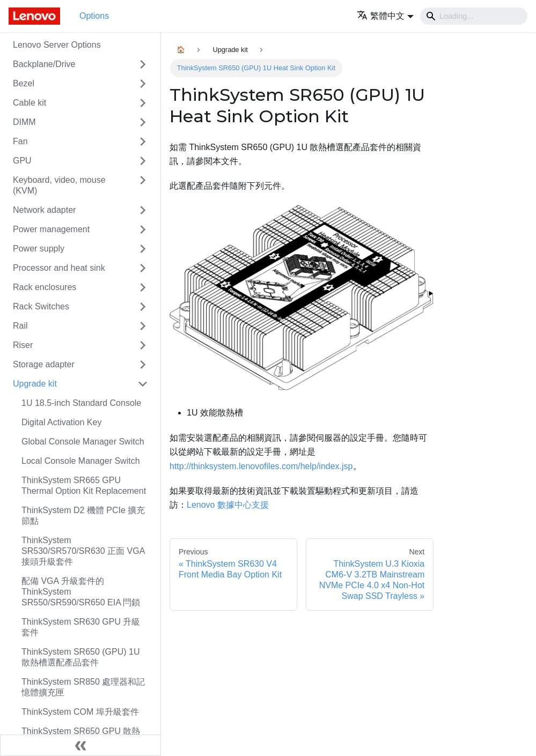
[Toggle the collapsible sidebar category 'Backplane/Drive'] (143, 64)
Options (94, 16)
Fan (20, 141)
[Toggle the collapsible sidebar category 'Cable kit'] (143, 103)
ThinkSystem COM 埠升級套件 (80, 712)
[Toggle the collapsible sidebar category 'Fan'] (143, 142)
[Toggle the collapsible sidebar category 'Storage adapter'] (143, 365)
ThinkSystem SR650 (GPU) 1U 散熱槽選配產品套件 (81, 657)
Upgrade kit (35, 384)
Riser (23, 345)
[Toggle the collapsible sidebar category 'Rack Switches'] (143, 307)
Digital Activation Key (61, 422)
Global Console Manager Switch (83, 442)
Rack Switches (41, 306)
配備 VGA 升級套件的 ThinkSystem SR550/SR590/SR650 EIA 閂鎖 (81, 592)
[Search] (474, 16)
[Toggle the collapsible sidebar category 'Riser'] (143, 345)
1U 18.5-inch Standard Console (81, 403)
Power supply (39, 249)
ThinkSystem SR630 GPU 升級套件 (81, 627)
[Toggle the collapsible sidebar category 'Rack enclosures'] (143, 287)
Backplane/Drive (44, 64)
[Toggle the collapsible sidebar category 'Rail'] (143, 326)
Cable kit (30, 103)
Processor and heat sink (59, 268)
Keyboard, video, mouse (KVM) (59, 185)
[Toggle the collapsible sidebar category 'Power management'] (143, 229)
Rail (20, 326)
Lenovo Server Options (57, 45)
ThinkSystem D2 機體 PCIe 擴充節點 (83, 516)
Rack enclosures (45, 287)
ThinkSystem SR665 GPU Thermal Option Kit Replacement (84, 486)
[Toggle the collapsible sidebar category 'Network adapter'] (143, 210)
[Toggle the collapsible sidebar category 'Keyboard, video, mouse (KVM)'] (143, 186)
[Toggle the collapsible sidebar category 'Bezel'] (143, 84)
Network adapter (44, 210)
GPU (22, 161)
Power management (51, 229)
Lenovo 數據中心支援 (228, 505)
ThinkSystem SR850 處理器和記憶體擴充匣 (83, 687)
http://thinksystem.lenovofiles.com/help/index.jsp (261, 466)
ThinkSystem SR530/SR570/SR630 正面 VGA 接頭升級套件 (83, 551)
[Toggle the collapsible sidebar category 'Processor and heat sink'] (143, 268)
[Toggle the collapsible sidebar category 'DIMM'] (143, 122)
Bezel (24, 83)
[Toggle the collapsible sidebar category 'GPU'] (143, 161)
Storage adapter (44, 364)
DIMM (24, 122)
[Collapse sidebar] (80, 745)
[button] (385, 16)
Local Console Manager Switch (81, 461)
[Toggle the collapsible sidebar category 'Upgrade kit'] (143, 384)
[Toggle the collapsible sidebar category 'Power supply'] (143, 249)
